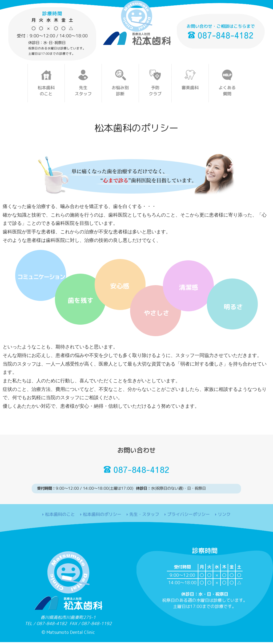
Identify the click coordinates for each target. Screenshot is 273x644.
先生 (83, 91)
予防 (155, 91)
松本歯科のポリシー (102, 517)
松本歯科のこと (60, 517)
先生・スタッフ (144, 517)
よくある (227, 91)
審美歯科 (190, 88)
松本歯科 (46, 91)
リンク (224, 517)
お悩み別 (120, 91)
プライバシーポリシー (188, 517)
